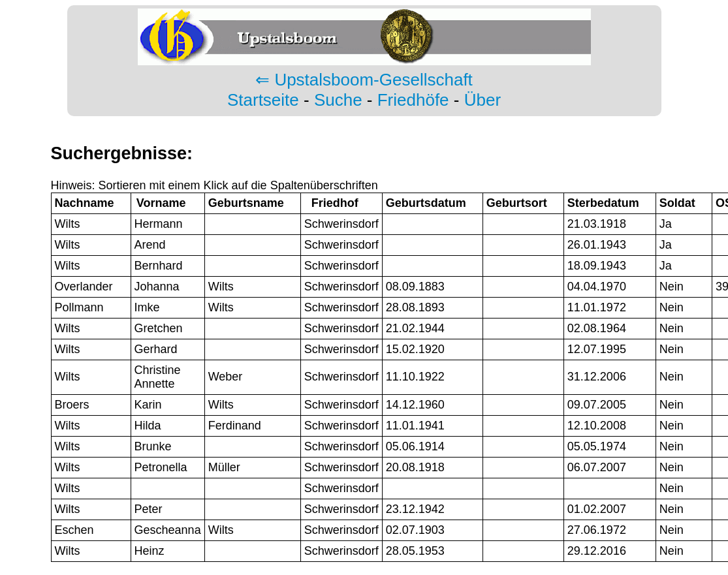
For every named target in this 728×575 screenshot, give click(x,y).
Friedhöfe (413, 100)
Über (483, 100)
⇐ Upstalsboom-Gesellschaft (364, 80)
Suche (338, 100)
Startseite (263, 100)
